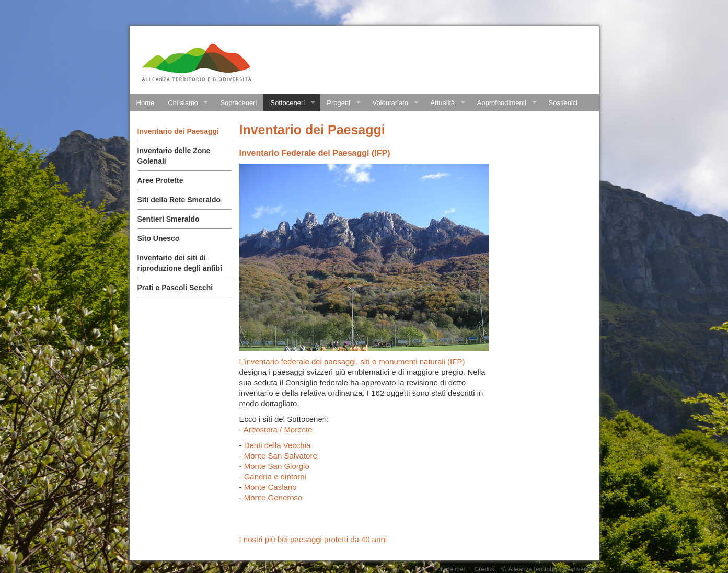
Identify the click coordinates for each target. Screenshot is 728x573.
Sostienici (563, 103)
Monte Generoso (273, 497)
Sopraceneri (238, 103)
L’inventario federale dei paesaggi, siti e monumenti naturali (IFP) (352, 362)
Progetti (340, 103)
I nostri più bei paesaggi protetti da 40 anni (313, 539)
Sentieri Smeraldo (169, 219)
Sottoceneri (289, 103)
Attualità (444, 103)
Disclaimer (451, 569)
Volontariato (392, 103)
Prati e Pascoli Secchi (175, 288)
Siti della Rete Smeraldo (179, 200)
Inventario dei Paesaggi (178, 131)
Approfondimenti (504, 103)
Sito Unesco (159, 238)
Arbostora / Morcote (278, 429)
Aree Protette (160, 180)
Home (146, 103)
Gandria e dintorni (275, 477)
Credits (484, 569)
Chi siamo (184, 103)
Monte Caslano (270, 487)
